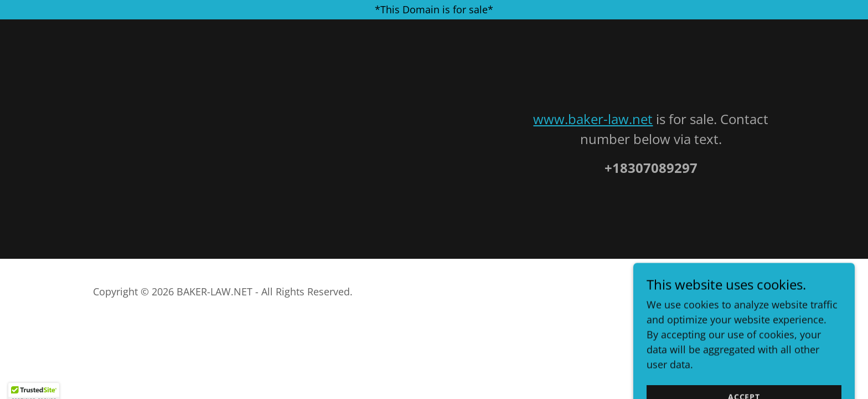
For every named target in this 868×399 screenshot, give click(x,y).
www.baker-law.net (593, 119)
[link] (739, 300)
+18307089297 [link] (651, 168)
